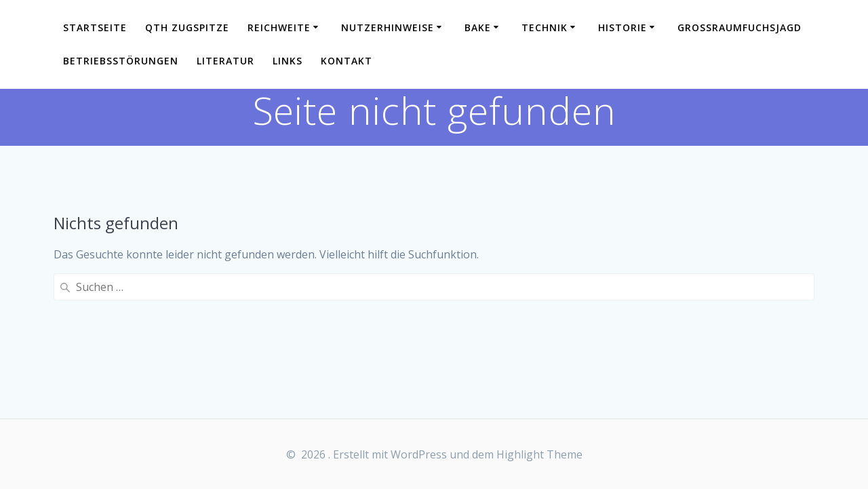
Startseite (95, 27)
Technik (545, 27)
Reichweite (279, 27)
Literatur (225, 61)
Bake (478, 27)
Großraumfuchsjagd (739, 27)
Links (288, 61)
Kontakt (347, 61)
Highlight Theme (539, 454)
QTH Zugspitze (187, 27)
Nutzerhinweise (388, 27)
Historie (623, 27)
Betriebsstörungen (121, 61)
